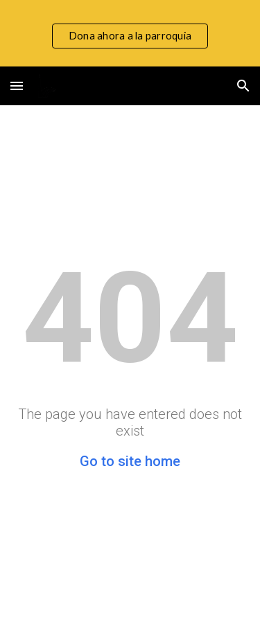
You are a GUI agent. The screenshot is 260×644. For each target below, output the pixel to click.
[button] (17, 86)
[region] (130, 33)
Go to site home (130, 461)
